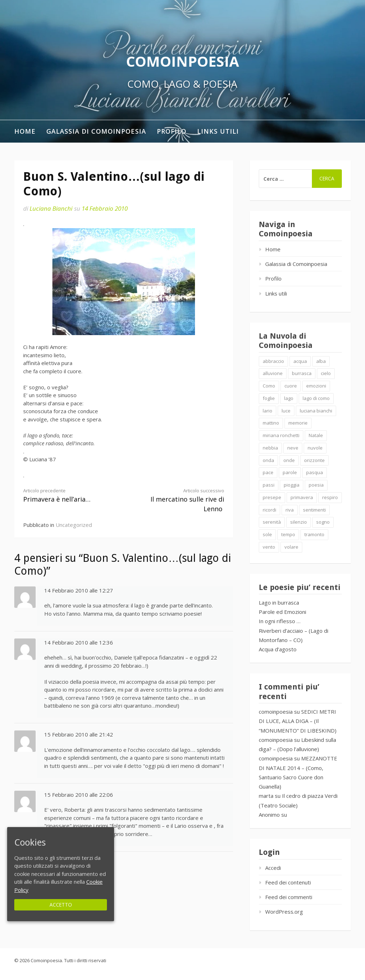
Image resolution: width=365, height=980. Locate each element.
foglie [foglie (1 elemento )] (269, 398)
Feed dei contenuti (288, 882)
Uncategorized (74, 525)
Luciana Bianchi (51, 208)
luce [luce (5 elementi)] (286, 411)
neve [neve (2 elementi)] (293, 448)
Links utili (218, 131)
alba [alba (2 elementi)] (321, 361)
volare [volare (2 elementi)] (291, 547)
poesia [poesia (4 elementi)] (316, 485)
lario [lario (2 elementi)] (268, 411)
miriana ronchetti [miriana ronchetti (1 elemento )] (281, 435)
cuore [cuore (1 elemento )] (291, 386)
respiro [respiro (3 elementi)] (330, 497)
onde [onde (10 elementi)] (289, 460)
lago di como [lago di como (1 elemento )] (316, 398)
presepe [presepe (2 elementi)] (272, 497)
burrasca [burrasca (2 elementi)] (302, 373)
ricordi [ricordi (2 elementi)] (269, 510)
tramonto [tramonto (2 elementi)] (314, 534)
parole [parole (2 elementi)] (290, 472)
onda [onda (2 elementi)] (268, 460)
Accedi (273, 868)
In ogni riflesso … (280, 621)
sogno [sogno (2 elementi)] (323, 522)
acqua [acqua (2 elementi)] (300, 361)
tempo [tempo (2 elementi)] (288, 534)
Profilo (172, 131)
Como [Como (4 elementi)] (269, 386)
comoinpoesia (276, 712)
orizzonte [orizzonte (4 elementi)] (314, 460)
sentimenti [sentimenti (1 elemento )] (314, 510)
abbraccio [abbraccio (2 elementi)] (273, 361)
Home (25, 131)
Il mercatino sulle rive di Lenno (179, 500)
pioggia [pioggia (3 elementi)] (292, 485)
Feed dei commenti (289, 897)
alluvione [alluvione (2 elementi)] (273, 373)
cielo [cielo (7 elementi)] (326, 373)
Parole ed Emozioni (282, 612)
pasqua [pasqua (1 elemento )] (315, 472)
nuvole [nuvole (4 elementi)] (315, 448)
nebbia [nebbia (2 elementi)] (270, 448)
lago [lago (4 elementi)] (289, 398)
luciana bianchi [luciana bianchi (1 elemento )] (316, 411)
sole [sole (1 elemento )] (267, 534)
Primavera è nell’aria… (68, 495)
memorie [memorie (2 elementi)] (298, 423)
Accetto (61, 905)
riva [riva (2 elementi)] (290, 510)
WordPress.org (284, 912)
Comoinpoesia (183, 61)
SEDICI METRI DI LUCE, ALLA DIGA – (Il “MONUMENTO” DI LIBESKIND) (298, 721)
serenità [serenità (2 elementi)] (272, 522)
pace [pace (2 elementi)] (268, 472)
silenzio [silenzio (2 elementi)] (299, 522)
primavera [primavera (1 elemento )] (302, 497)
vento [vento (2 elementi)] (269, 547)
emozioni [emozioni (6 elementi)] (316, 386)
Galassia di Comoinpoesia (96, 131)
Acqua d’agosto (278, 649)
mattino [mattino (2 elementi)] (271, 423)
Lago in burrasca (279, 602)
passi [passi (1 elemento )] (269, 485)
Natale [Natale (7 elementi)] (316, 435)
